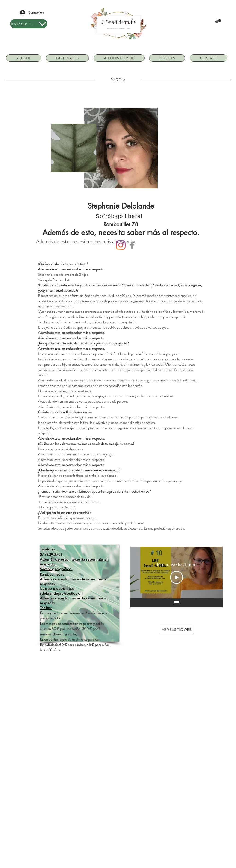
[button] (218, 21)
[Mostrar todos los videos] (177, 603)
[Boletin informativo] (29, 24)
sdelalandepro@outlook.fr (61, 593)
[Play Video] (177, 577)
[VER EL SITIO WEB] (177, 630)
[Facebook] (132, 245)
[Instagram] (121, 245)
